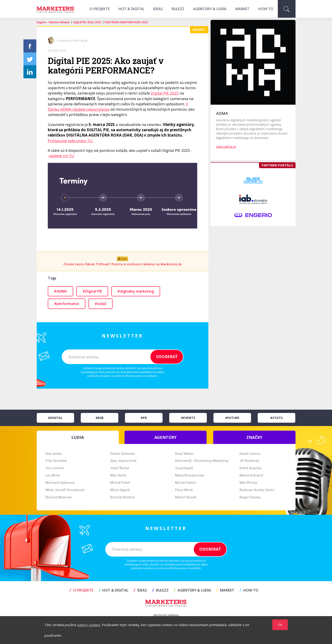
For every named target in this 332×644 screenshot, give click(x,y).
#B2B (100, 418)
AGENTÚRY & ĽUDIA (210, 9)
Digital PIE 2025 (165, 93)
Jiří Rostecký (249, 461)
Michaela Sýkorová (60, 483)
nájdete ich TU (61, 156)
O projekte (100, 9)
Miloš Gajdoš (120, 490)
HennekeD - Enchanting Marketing (202, 461)
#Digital (55, 418)
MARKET (242, 9)
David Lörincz (250, 454)
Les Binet (53, 475)
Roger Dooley (250, 497)
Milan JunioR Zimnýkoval (65, 490)
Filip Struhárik (56, 461)
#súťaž (101, 304)
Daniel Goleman (123, 454)
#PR (144, 418)
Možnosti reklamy (166, 615)
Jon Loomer (55, 468)
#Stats (276, 418)
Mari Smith (118, 475)
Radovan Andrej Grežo (257, 490)
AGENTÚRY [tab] (165, 437)
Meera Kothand (251, 475)
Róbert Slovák (186, 497)
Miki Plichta (248, 483)
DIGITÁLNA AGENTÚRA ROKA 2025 (126, 22)
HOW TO (266, 9)
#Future (232, 418)
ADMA (222, 113)
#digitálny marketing (136, 291)
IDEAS (158, 9)
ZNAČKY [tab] (254, 437)
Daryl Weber (184, 454)
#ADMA (60, 291)
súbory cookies (89, 625)
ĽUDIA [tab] (78, 437)
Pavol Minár (184, 490)
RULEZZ (178, 9)
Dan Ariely (54, 454)
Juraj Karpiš (184, 468)
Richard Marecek (59, 497)
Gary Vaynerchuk (123, 461)
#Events (188, 418)
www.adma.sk (226, 147)
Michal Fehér (120, 483)
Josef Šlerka (120, 468)
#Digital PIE (92, 291)
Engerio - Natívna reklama (53, 22)
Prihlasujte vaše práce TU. (71, 141)
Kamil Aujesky (250, 468)
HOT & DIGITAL (131, 9)
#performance (67, 304)
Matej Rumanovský (190, 475)
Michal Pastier (186, 483)
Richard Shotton (123, 497)
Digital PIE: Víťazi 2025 (87, 22)
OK (280, 625)
